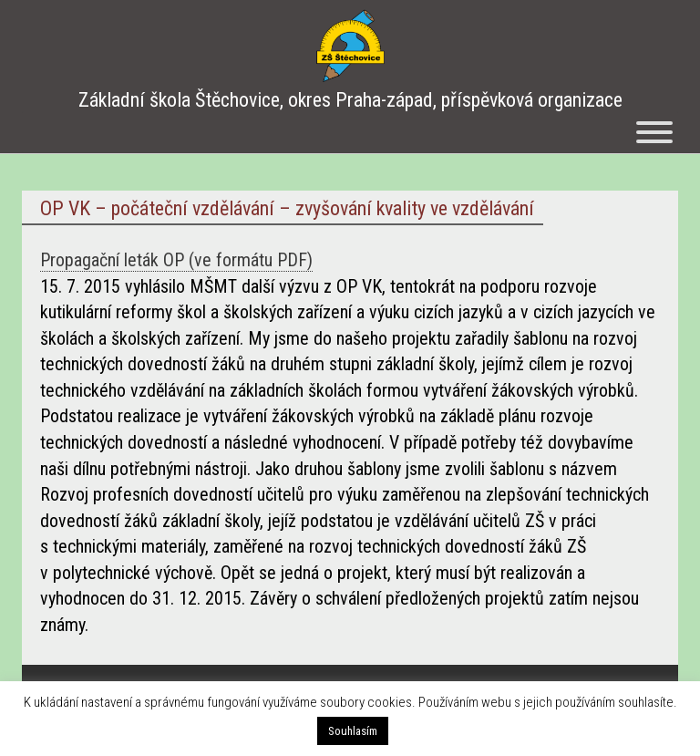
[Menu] (654, 132)
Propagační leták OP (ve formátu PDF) (176, 260)
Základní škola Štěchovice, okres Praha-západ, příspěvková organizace (350, 100)
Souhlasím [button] (353, 731)
